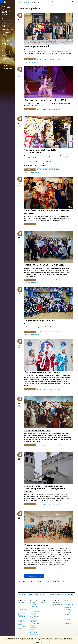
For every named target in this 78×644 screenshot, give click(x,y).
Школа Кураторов (7, 51)
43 (56, 581)
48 (68, 581)
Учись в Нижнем (67, 623)
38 (43, 581)
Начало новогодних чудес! (37, 430)
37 (41, 581)
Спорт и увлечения (7, 48)
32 (29, 581)
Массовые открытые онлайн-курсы (68, 618)
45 (61, 581)
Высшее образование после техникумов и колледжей (34, 612)
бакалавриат (55, 227)
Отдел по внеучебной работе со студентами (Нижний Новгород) (49, 594)
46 (63, 581)
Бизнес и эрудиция (7, 29)
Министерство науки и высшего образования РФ (68, 606)
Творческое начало (7, 37)
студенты (45, 59)
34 (34, 581)
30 (24, 581)
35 (36, 581)
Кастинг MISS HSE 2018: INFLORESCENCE (45, 265)
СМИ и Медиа (6, 40)
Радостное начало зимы (36, 545)
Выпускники (32, 629)
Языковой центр (33, 627)
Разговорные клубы (7, 68)
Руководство (21, 606)
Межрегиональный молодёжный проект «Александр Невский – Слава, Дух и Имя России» (45, 488)
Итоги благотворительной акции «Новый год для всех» (47, 212)
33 (31, 581)
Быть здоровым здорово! (37, 46)
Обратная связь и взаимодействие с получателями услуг (34, 632)
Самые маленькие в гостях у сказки (42, 372)
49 (19, 583)
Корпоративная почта (57, 604)
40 (48, 581)
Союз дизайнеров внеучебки (6, 65)
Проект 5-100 (67, 621)
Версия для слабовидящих (22, 616)
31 (27, 581)
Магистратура (33, 604)
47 (65, 581)
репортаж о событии (54, 59)
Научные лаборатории (44, 603)
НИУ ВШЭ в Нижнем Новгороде (25, 594)
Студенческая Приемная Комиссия (6, 60)
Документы (5, 22)
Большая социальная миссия (7, 44)
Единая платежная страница (22, 627)
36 (39, 581)
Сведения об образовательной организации (22, 609)
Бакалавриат (32, 602)
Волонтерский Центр (6, 54)
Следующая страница (34, 576)
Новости (67, 594)
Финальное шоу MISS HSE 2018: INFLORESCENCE (40, 151)
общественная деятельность (32, 62)
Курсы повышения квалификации (34, 617)
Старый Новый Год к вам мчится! (40, 320)
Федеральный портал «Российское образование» (68, 614)
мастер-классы (61, 224)
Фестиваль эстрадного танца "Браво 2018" (45, 100)
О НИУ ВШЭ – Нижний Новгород (22, 603)
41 (51, 581)
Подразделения (22, 613)
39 (46, 581)
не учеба (39, 59)
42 (53, 581)
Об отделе (5, 19)
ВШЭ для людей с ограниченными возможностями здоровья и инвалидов (22, 621)
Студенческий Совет (6, 26)
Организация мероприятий (5, 33)
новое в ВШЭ (41, 224)
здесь (15, 640)
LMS (53, 606)
